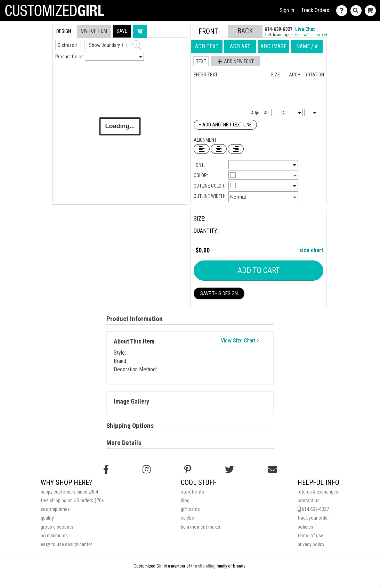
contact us (309, 501)
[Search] (358, 11)
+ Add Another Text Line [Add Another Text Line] (225, 125)
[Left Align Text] (202, 149)
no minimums (54, 536)
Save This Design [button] (219, 293)
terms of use (310, 536)
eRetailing (207, 566)
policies (305, 527)
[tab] (37, 69)
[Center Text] (219, 149)
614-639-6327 (313, 509)
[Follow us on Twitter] (229, 470)
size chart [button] (311, 250)
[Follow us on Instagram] (147, 470)
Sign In (287, 10)
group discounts (57, 527)
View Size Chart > (240, 341)
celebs (187, 518)
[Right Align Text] (236, 149)
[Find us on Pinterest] (188, 470)
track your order (313, 518)
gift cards (190, 509)
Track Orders (315, 10)
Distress (66, 45)
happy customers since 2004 (69, 492)
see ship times (55, 509)
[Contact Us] (343, 11)
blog (185, 501)
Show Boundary (105, 45)
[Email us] (273, 470)
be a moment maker (201, 527)
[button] (122, 31)
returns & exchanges (318, 492)
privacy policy (311, 544)
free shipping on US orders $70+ (72, 501)
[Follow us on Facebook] (106, 470)
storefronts (192, 492)
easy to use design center (66, 544)
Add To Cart (259, 270)
